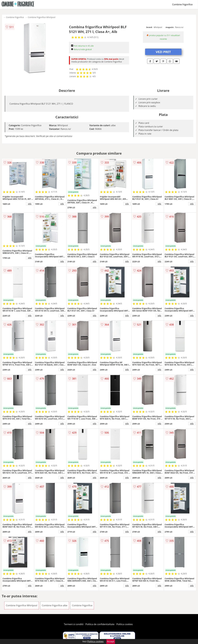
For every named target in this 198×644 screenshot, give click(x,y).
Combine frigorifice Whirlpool (42, 17)
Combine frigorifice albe (55, 605)
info (30, 204)
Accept (111, 641)
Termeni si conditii (74, 624)
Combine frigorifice (182, 4)
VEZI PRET (163, 52)
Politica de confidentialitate (100, 624)
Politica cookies (125, 624)
